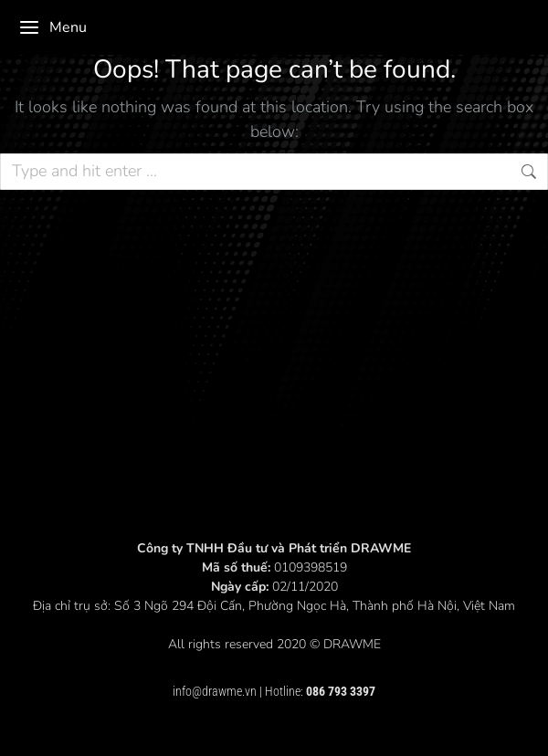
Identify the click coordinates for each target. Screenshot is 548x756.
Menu (53, 27)
